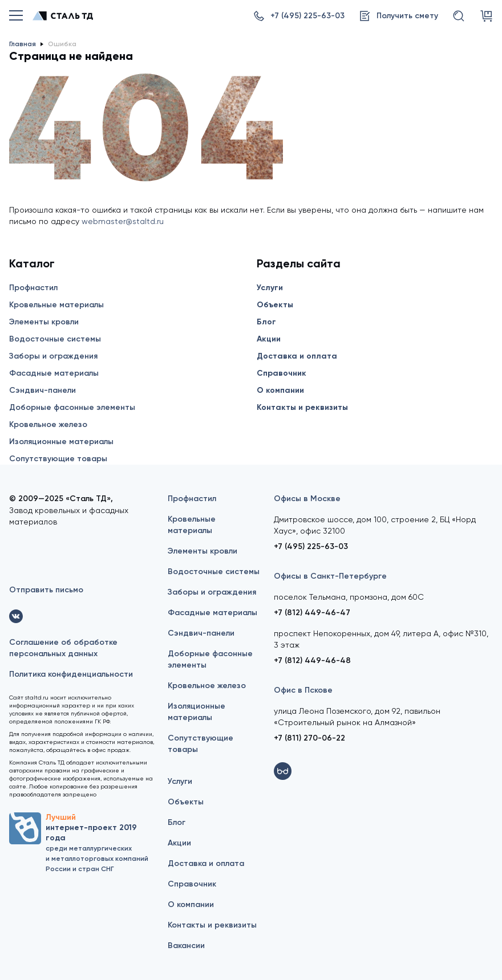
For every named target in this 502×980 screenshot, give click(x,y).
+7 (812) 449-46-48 (312, 660)
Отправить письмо (46, 590)
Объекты (275, 305)
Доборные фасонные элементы (72, 407)
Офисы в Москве (307, 499)
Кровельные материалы (56, 305)
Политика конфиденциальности (71, 674)
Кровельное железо (48, 424)
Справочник (282, 373)
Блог (266, 322)
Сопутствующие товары (58, 459)
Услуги (270, 288)
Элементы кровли (44, 322)
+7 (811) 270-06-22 (309, 738)
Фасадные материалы (54, 373)
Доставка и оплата (297, 356)
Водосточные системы (55, 339)
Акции (269, 339)
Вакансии (186, 946)
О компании (280, 390)
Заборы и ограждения (53, 356)
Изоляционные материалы (61, 442)
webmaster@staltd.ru (123, 221)
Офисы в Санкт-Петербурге (330, 576)
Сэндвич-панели (42, 390)
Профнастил (33, 288)
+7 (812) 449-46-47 (312, 613)
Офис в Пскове (303, 690)
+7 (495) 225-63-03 (311, 546)
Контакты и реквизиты (302, 407)
